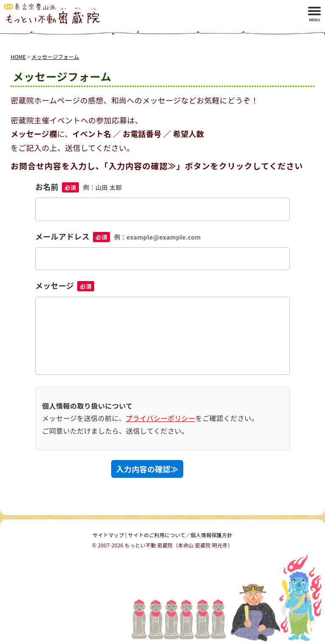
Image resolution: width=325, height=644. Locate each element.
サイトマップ (109, 535)
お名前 (78, 187)
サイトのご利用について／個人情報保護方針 (180, 535)
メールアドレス (118, 236)
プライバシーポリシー (161, 418)
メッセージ (65, 285)
